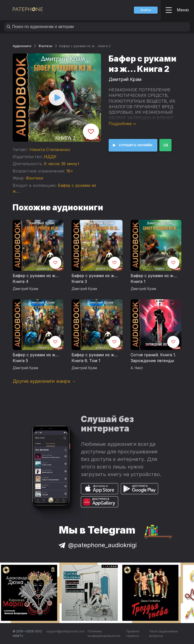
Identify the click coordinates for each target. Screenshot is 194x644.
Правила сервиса (133, 634)
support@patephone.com (65, 631)
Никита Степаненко (50, 150)
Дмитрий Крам (125, 79)
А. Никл (137, 368)
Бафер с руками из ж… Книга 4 (36, 279)
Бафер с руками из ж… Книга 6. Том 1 (95, 358)
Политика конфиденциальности (104, 634)
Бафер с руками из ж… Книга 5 (36, 358)
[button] (146, 10)
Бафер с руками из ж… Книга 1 (154, 279)
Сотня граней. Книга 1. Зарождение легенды (153, 358)
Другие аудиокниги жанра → (44, 381)
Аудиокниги (22, 46)
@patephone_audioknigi (97, 545)
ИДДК (50, 157)
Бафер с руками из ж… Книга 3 (95, 279)
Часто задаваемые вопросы (164, 634)
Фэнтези (45, 46)
